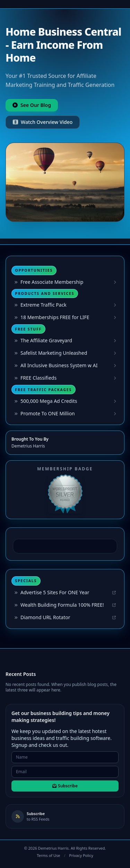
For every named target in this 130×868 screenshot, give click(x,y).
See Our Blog (32, 105)
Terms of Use (48, 855)
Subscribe (65, 786)
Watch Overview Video (43, 122)
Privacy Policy (81, 855)
